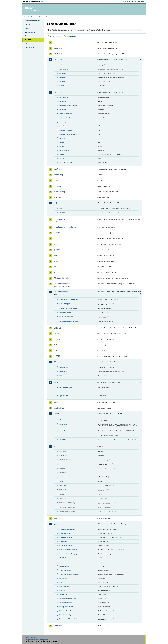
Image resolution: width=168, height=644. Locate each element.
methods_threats (65, 118)
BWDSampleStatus (66, 537)
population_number (66, 130)
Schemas (28, 36)
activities (62, 65)
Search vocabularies (56, 36)
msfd (56, 382)
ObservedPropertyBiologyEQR (69, 574)
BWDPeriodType (65, 533)
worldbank (58, 626)
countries (63, 73)
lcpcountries (64, 367)
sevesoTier (63, 431)
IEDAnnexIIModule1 (62, 278)
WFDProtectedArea (66, 603)
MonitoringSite (64, 566)
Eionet (33, 17)
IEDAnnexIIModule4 (62, 292)
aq (55, 42)
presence (62, 138)
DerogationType (65, 304)
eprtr (55, 203)
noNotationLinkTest (66, 477)
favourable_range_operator (68, 106)
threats (62, 154)
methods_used (64, 122)
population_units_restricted (69, 134)
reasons (62, 82)
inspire (56, 334)
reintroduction (64, 150)
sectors (62, 376)
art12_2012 (58, 48)
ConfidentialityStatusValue (68, 550)
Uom (61, 582)
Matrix (61, 562)
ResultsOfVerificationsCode (69, 308)
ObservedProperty (65, 570)
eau (61, 464)
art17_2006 (58, 59)
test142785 (63, 485)
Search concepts (71, 36)
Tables (27, 28)
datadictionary (59, 192)
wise (55, 524)
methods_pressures (66, 114)
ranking (62, 146)
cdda (56, 180)
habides (57, 261)
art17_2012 (58, 92)
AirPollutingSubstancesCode (69, 299)
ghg (55, 255)
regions (62, 392)
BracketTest (63, 456)
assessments (64, 97)
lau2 (55, 350)
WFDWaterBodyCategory (68, 611)
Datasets (28, 25)
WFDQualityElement (66, 607)
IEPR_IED (57, 328)
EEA (34, 2)
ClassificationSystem (66, 545)
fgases (56, 244)
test (55, 446)
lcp (55, 362)
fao (55, 238)
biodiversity (58, 175)
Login (126, 1)
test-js (61, 481)
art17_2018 (58, 169)
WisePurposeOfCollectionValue (70, 619)
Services (28, 44)
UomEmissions (64, 586)
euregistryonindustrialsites (65, 227)
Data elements (30, 32)
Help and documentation (33, 21)
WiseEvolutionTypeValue (67, 615)
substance (63, 439)
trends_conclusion (66, 163)
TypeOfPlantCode (65, 312)
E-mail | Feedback (31, 638)
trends (62, 86)
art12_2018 (58, 54)
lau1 (55, 345)
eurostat (57, 233)
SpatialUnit (63, 578)
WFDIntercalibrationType (68, 599)
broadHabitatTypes (66, 388)
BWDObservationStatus (67, 529)
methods (62, 77)
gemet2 (57, 250)
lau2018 (57, 356)
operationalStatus (65, 419)
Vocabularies (30, 40)
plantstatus (63, 371)
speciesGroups (64, 396)
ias (55, 267)
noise (56, 402)
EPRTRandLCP (60, 219)
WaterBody (63, 594)
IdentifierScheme (65, 558)
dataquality (58, 197)
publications (59, 408)
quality (62, 142)
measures (63, 110)
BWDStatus (63, 541)
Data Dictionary (41, 17)
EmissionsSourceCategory (68, 554)
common (57, 186)
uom (55, 518)
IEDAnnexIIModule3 (62, 284)
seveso (56, 414)
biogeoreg (63, 102)
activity (62, 208)
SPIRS (61, 435)
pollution (62, 126)
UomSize (62, 591)
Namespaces (29, 47)
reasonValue (63, 424)
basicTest (63, 451)
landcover (58, 339)
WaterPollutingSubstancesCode (70, 321)
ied (55, 272)
